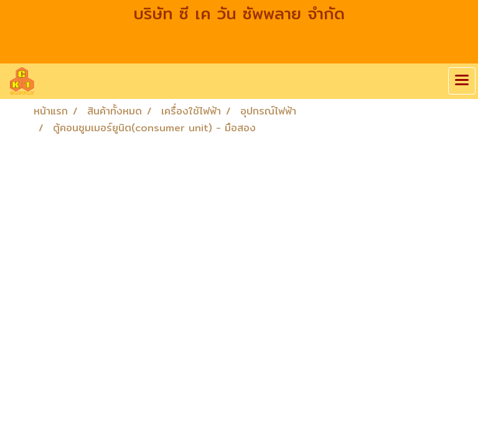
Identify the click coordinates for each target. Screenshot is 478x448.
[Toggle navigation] (462, 81)
